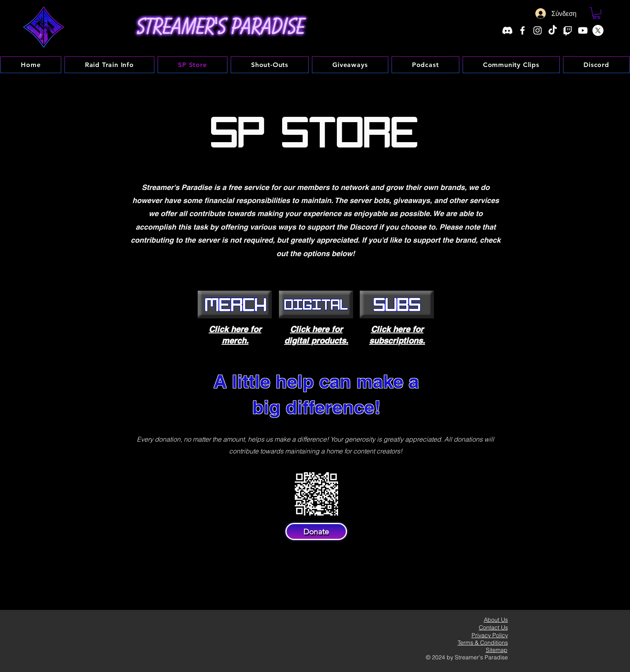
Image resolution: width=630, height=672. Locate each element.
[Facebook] (522, 30)
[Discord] (507, 30)
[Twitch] (568, 30)
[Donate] (316, 531)
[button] (597, 13)
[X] (598, 30)
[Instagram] (538, 30)
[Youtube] (583, 30)
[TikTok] (553, 30)
